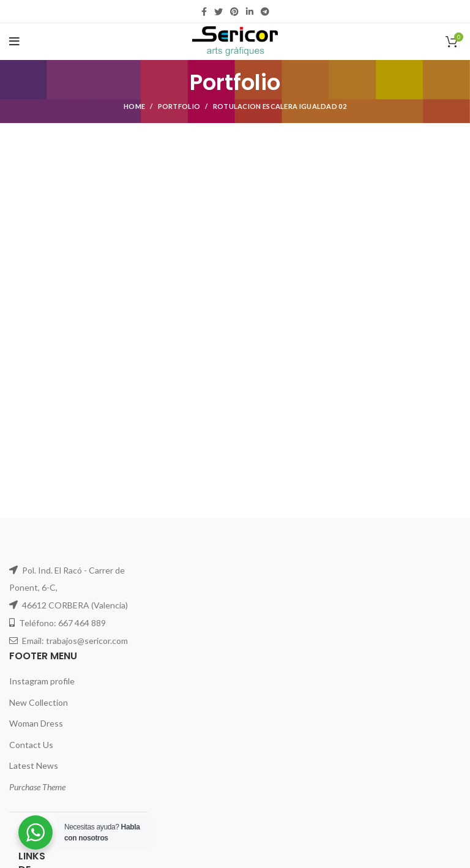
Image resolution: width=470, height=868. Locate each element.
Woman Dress (36, 723)
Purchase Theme (37, 787)
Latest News (34, 765)
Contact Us (31, 745)
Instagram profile (42, 681)
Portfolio (179, 106)
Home (134, 106)
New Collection (39, 702)
